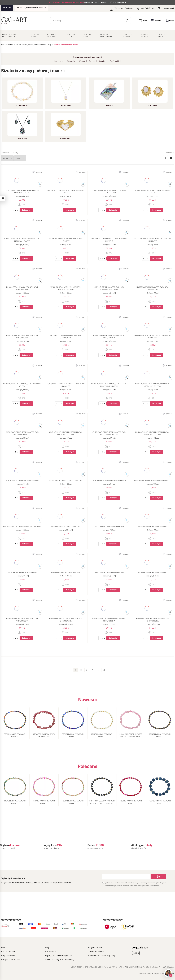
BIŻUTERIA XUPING (35, 36)
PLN (145, 21)
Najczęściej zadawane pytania (58, 956)
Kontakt (5, 947)
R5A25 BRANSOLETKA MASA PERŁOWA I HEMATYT (22, 526)
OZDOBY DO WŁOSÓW (128, 36)
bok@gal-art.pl (168, 8)
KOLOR (8, 158)
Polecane (88, 766)
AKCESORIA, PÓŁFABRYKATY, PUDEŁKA (31, 8)
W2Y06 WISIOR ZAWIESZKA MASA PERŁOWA (66, 481)
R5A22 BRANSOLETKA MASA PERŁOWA (109, 526)
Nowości (87, 700)
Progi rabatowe (95, 947)
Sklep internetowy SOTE (147, 973)
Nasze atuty (50, 951)
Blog (47, 947)
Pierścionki (114, 61)
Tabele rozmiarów (96, 951)
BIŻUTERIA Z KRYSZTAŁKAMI (106, 36)
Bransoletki (59, 61)
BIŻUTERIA (7, 8)
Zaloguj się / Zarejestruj (122, 8)
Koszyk (170, 20)
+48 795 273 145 (148, 8)
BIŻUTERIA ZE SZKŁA (88, 36)
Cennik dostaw (8, 951)
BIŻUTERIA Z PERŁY (72, 36)
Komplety (102, 61)
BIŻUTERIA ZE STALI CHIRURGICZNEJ (10, 36)
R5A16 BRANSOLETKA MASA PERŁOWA (153, 572)
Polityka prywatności (10, 960)
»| (104, 670)
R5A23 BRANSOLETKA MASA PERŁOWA (66, 526)
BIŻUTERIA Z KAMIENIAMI (51, 36)
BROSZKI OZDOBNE (145, 36)
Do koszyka (26, 210)
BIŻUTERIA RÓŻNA (161, 36)
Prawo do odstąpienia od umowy (59, 960)
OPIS (22, 205)
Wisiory (82, 61)
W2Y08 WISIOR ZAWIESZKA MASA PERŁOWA (22, 481)
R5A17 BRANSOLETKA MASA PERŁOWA (109, 572)
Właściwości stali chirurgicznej (101, 956)
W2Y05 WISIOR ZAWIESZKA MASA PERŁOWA (109, 481)
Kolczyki (92, 61)
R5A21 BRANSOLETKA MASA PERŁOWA (153, 526)
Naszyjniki (71, 61)
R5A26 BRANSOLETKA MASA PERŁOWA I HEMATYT (153, 481)
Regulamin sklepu (9, 956)
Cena (21, 158)
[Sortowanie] (165, 158)
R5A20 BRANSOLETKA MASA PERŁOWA (22, 572)
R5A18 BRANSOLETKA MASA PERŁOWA (66, 572)
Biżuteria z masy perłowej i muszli (88, 57)
